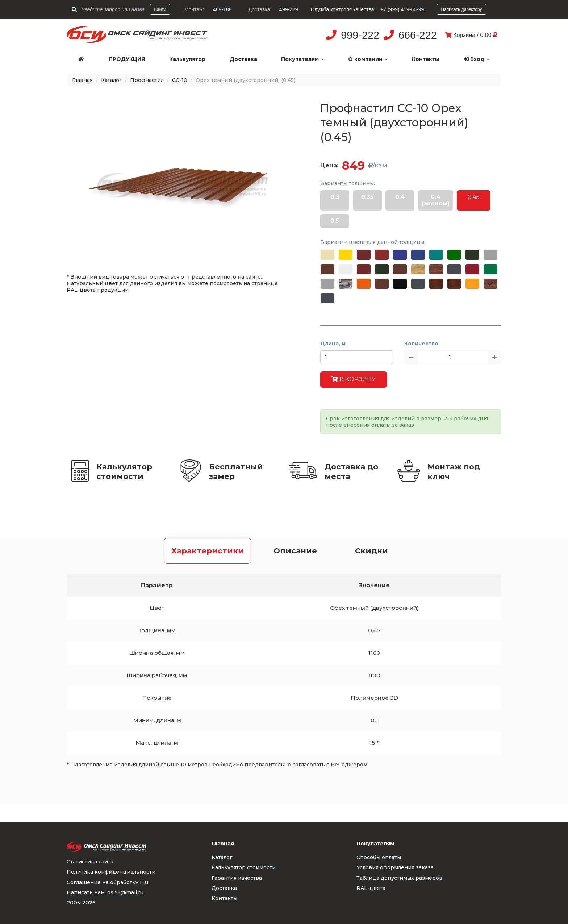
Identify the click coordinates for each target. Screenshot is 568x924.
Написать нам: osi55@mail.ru (105, 892)
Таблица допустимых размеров (399, 878)
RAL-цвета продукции (98, 290)
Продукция (127, 59)
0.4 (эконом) (436, 200)
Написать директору (461, 9)
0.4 (400, 197)
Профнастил (147, 80)
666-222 (418, 35)
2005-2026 (81, 903)
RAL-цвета (371, 888)
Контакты (426, 59)
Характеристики (208, 551)
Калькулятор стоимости (124, 471)
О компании (368, 59)
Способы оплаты (379, 857)
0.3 (335, 197)
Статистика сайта (90, 862)
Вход (477, 59)
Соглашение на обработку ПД (108, 882)
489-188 (222, 9)
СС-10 (180, 80)
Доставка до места (351, 471)
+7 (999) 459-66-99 (402, 9)
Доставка (243, 59)
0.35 (367, 197)
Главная (82, 80)
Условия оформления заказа (395, 867)
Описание (295, 551)
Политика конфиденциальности (111, 872)
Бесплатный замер (236, 471)
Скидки (371, 551)
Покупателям (302, 59)
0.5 (335, 221)
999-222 (360, 35)
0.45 (474, 197)
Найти (160, 9)
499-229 (289, 9)
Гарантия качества (237, 878)
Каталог (111, 80)
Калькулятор (187, 59)
